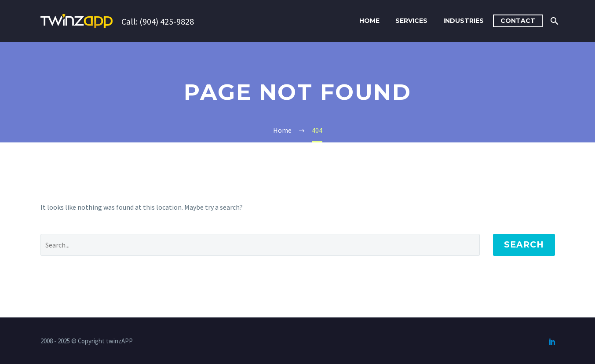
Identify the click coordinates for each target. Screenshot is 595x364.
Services (411, 21)
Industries (464, 21)
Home (369, 21)
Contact (518, 21)
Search (524, 245)
